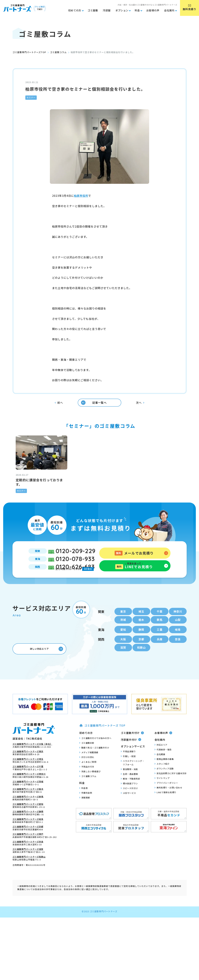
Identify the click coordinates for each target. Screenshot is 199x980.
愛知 (123, 655)
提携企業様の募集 (164, 786)
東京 (123, 636)
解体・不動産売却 (130, 806)
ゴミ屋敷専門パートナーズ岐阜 (28, 847)
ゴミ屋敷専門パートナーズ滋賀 (28, 877)
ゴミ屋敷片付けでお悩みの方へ (95, 765)
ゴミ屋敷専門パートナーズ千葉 (28, 794)
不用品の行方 (87, 794)
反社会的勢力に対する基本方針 (171, 801)
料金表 (84, 815)
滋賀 (123, 675)
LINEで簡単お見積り (165, 820)
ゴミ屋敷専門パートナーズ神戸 (28, 862)
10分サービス (128, 820)
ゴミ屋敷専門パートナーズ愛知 (28, 831)
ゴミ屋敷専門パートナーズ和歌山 (29, 884)
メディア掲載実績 (89, 780)
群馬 (160, 645)
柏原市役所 (81, 196)
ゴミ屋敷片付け (132, 760)
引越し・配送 (128, 784)
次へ (140, 409)
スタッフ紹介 (162, 791)
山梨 (178, 645)
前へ (59, 409)
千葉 (160, 636)
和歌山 (141, 675)
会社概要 (160, 782)
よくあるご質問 (88, 789)
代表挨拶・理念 (163, 777)
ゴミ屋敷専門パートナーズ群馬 (28, 824)
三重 (160, 655)
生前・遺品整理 (129, 801)
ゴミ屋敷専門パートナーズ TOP (102, 753)
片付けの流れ (87, 784)
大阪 (123, 666)
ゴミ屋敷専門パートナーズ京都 (28, 854)
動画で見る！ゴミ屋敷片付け (94, 775)
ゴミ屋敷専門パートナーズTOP (29, 52)
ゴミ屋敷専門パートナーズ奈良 (28, 869)
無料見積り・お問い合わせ (168, 815)
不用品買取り (128, 779)
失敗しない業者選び (90, 799)
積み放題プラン (129, 811)
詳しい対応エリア (45, 676)
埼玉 (141, 636)
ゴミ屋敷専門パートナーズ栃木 (28, 816)
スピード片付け (129, 816)
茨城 (123, 645)
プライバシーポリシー (166, 810)
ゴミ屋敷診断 (87, 770)
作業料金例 (86, 820)
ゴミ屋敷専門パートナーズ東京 (28, 779)
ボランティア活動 (164, 796)
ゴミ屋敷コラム (58, 52)
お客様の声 (163, 760)
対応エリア (161, 772)
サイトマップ (162, 805)
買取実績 (85, 825)
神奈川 (178, 636)
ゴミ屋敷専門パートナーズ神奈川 (29, 802)
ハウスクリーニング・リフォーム (133, 790)
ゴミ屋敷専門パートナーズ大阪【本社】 (32, 771)
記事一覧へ (91, 409)
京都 (141, 666)
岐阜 (178, 655)
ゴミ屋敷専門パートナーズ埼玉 (28, 786)
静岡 (141, 655)
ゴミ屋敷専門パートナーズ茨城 (28, 809)
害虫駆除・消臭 (129, 797)
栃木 (141, 645)
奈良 (178, 666)
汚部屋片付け (131, 767)
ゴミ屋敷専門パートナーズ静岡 (28, 839)
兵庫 (160, 666)
